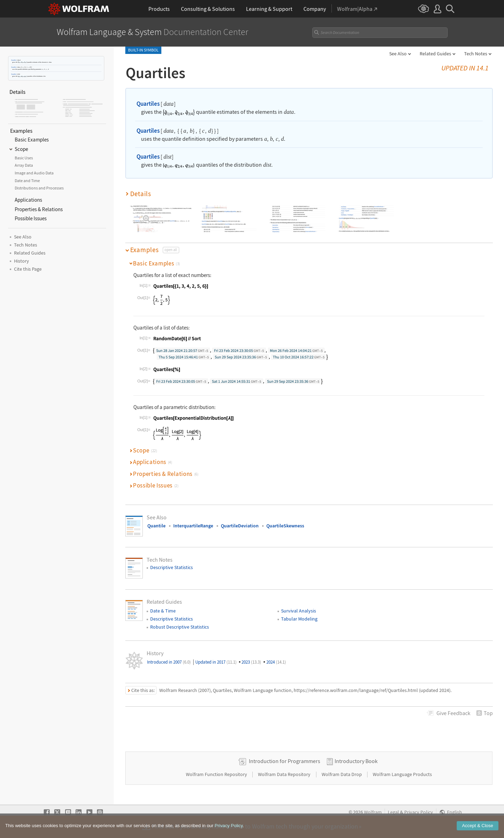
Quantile (156, 526)
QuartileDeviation (240, 526)
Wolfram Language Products (402, 774)
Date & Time (163, 611)
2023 (251, 662)
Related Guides (435, 54)
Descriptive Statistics (171, 567)
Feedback (453, 713)
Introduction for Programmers (285, 761)
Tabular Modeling (299, 619)
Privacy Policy (419, 812)
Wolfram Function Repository (217, 774)
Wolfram (373, 812)
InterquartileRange (193, 526)
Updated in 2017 (216, 662)
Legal (393, 812)
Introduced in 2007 (169, 662)
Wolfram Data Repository (285, 774)
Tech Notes (476, 54)
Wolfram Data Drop (342, 774)
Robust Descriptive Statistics (180, 627)
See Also (398, 54)
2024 (276, 662)
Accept (478, 826)
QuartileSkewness (285, 526)
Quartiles (14, 60)
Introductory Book (356, 761)
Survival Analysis (299, 611)
